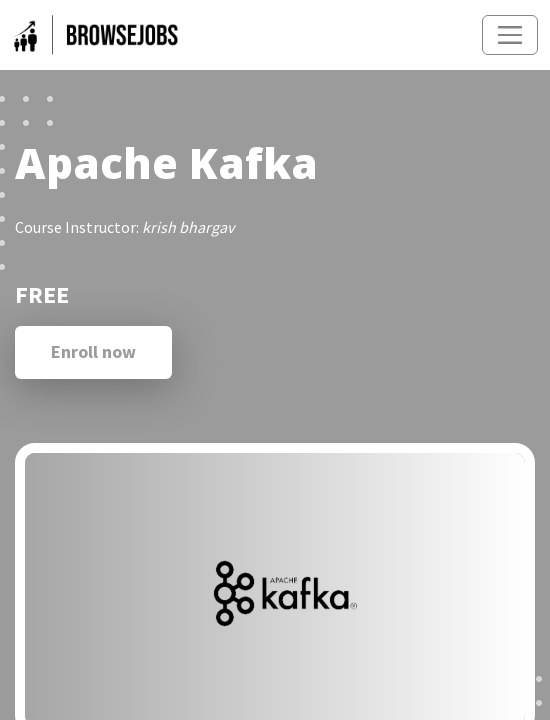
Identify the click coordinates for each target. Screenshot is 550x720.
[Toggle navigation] (510, 35)
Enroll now (93, 351)
